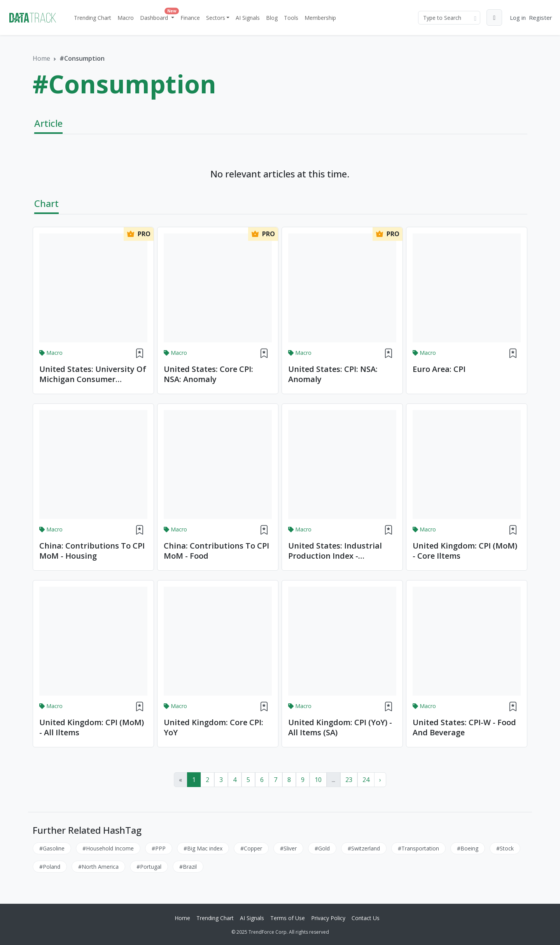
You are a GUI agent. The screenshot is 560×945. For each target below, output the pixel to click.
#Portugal (149, 867)
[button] (494, 18)
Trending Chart (93, 18)
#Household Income (108, 848)
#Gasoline (52, 848)
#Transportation (418, 848)
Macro (126, 18)
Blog (272, 18)
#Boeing (468, 848)
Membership (320, 18)
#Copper (251, 848)
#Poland (50, 867)
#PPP (159, 848)
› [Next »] (380, 780)
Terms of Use (288, 918)
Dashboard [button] (158, 16)
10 (318, 780)
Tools (291, 18)
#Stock (505, 848)
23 (349, 780)
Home (41, 58)
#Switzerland (364, 848)
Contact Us (366, 918)
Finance (190, 18)
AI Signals (248, 18)
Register (541, 18)
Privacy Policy (328, 918)
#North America (98, 867)
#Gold (322, 848)
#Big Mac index (203, 848)
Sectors (216, 18)
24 (366, 780)
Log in (518, 18)
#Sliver (288, 848)
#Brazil (188, 867)
